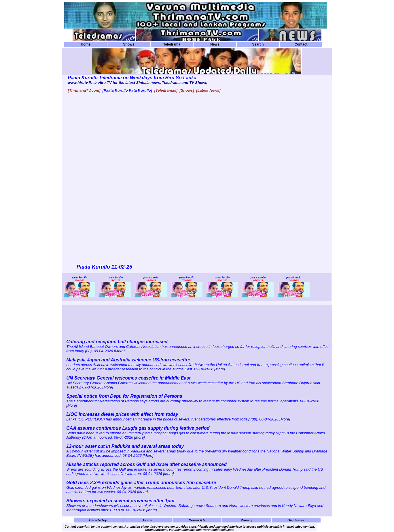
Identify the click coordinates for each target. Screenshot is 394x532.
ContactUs (197, 520)
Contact (301, 44)
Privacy (247, 520)
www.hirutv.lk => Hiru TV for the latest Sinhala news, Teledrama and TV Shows (138, 83)
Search (258, 44)
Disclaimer (296, 520)
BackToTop (98, 520)
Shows (129, 44)
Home (86, 44)
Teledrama (172, 44)
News (215, 44)
